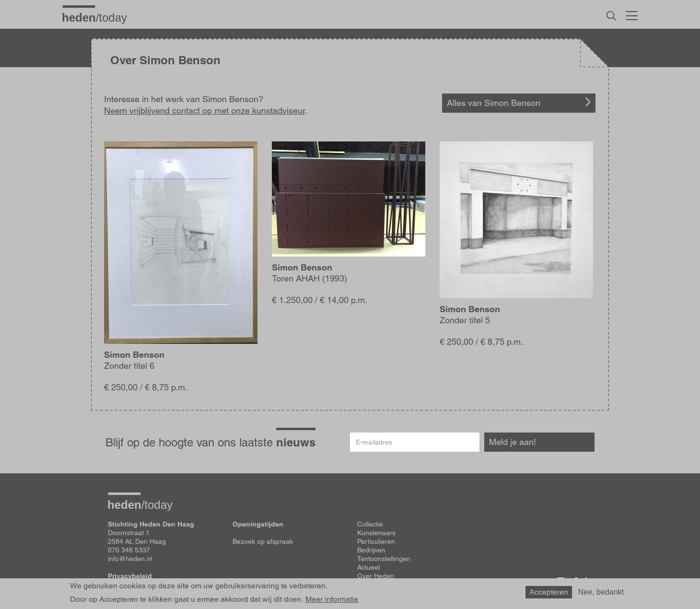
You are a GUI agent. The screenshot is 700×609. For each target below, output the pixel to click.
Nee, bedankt (601, 592)
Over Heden (376, 576)
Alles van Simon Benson (494, 103)
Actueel (368, 567)
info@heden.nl (130, 559)
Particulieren (376, 541)
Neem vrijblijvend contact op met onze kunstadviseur (204, 111)
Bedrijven (371, 550)
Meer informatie (332, 599)
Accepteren (549, 592)
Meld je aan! (513, 442)
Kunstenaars (376, 533)
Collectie (370, 524)
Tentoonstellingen (384, 559)
